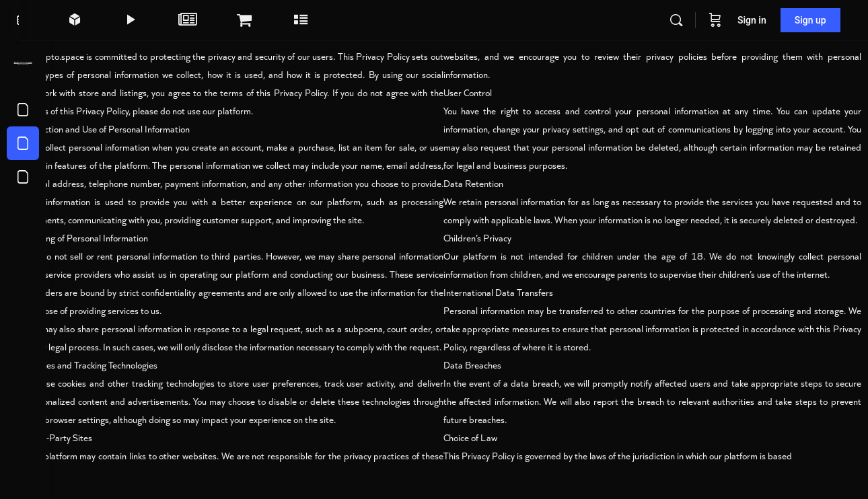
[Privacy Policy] (23, 143)
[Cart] (716, 20)
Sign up (811, 20)
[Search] (677, 20)
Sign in (753, 20)
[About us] (23, 177)
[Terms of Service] (23, 110)
